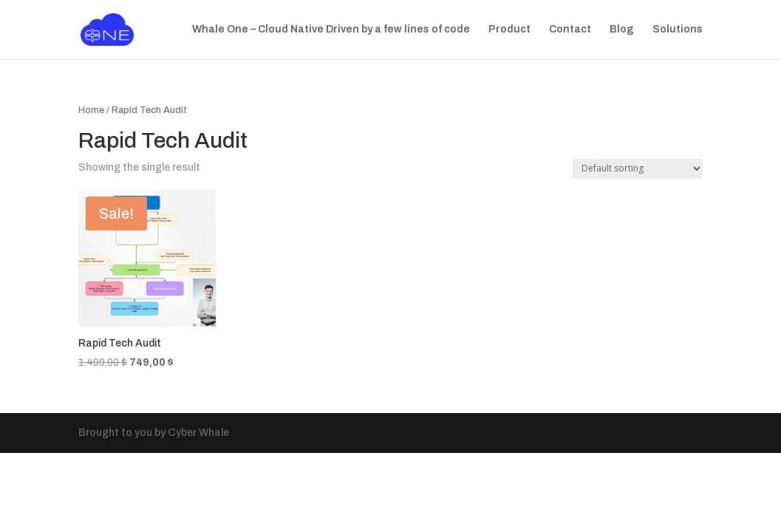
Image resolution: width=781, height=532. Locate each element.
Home (91, 110)
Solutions (678, 30)
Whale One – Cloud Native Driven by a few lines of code (331, 30)
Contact (570, 30)
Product (509, 30)
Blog (622, 30)
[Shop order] (638, 169)
